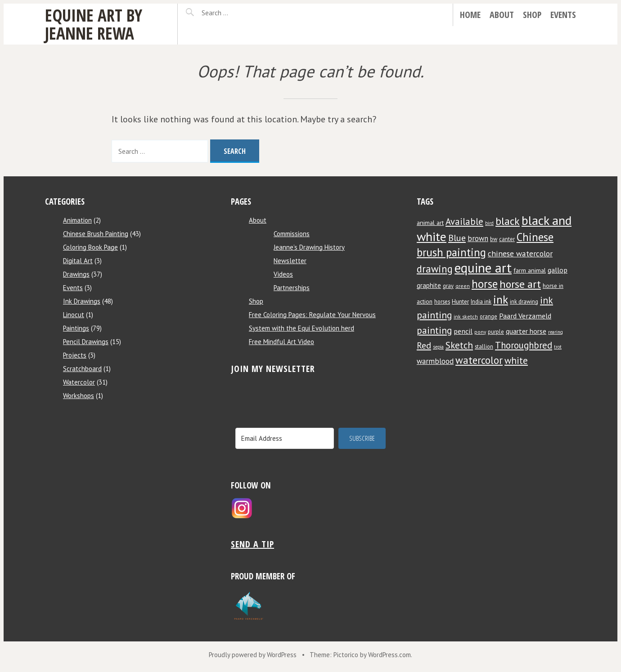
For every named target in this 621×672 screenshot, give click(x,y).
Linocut (74, 315)
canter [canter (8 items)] (507, 239)
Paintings (76, 328)
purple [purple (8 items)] (496, 332)
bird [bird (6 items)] (489, 223)
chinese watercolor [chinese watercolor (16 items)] (520, 253)
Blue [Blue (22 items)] (457, 238)
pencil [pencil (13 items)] (463, 331)
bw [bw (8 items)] (494, 239)
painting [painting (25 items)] (434, 330)
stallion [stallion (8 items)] (484, 346)
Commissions (292, 234)
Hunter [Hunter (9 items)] (460, 301)
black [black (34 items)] (508, 221)
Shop (532, 15)
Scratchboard (82, 369)
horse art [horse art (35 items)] (520, 284)
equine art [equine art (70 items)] (483, 268)
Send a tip (252, 544)
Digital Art (78, 261)
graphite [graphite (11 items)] (429, 285)
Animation (77, 220)
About (502, 15)
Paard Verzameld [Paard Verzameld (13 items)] (525, 316)
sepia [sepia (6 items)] (438, 347)
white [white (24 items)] (516, 361)
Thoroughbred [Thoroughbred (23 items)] (524, 345)
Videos (283, 274)
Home (470, 15)
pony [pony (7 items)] (480, 332)
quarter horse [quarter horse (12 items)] (526, 331)
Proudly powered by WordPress (253, 655)
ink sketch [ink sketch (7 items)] (466, 316)
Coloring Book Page (90, 247)
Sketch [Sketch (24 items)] (459, 345)
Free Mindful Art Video (281, 342)
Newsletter (290, 261)
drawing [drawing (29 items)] (435, 269)
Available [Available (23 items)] (464, 222)
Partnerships (292, 288)
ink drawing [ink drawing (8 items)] (524, 301)
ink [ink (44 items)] (501, 299)
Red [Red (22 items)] (424, 345)
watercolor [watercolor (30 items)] (479, 360)
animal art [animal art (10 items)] (430, 223)
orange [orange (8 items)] (488, 316)
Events (563, 15)
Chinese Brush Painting (96, 234)
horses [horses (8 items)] (442, 301)
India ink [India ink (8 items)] (481, 301)
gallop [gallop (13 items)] (558, 270)
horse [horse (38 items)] (485, 284)
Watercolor (79, 382)
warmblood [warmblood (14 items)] (435, 361)
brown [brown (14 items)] (478, 238)
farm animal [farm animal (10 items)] (530, 270)
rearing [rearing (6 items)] (556, 332)
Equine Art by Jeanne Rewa (94, 24)
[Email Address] (285, 438)
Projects (75, 355)
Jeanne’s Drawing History (309, 247)
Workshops (79, 396)
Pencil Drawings (86, 342)
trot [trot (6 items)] (558, 347)
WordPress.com (389, 655)
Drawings (76, 274)
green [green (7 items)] (463, 286)
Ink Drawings (82, 301)
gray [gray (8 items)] (448, 286)
